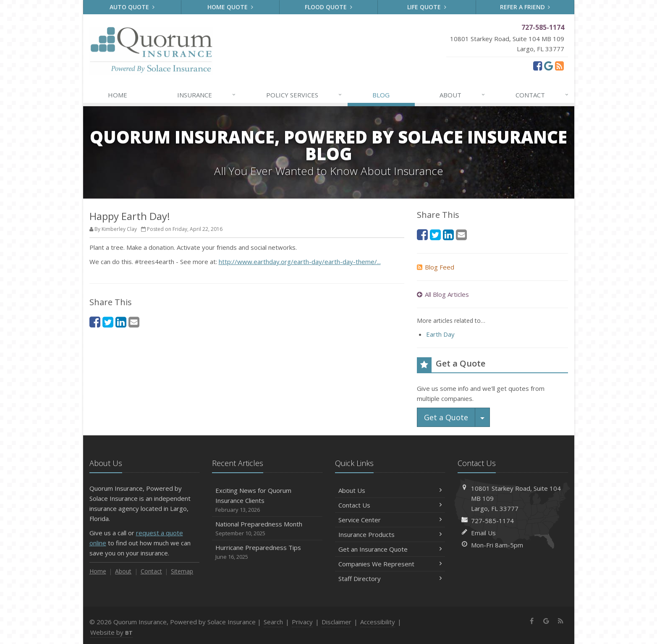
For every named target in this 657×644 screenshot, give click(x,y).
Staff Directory (390, 579)
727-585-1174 (492, 521)
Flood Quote (328, 7)
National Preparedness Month (267, 529)
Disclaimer (336, 622)
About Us (390, 490)
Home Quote (230, 7)
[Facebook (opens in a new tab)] (538, 65)
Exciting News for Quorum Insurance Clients (267, 500)
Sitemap (182, 571)
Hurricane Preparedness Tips (267, 552)
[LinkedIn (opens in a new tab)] (121, 322)
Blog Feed (436, 267)
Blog (381, 95)
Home (118, 95)
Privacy (302, 622)
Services (304, 95)
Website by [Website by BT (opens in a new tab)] (111, 632)
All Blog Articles (443, 294)
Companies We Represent (390, 564)
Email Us (483, 533)
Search (273, 622)
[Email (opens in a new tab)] (134, 322)
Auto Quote (132, 7)
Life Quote (427, 7)
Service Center (390, 520)
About (463, 95)
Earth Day (440, 334)
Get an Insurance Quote (390, 549)
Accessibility (378, 622)
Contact (542, 95)
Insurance (207, 95)
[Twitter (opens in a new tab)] (108, 322)
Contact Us (390, 505)
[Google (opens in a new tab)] (548, 65)
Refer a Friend (525, 7)
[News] (559, 65)
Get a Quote (446, 417)
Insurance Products (390, 534)
